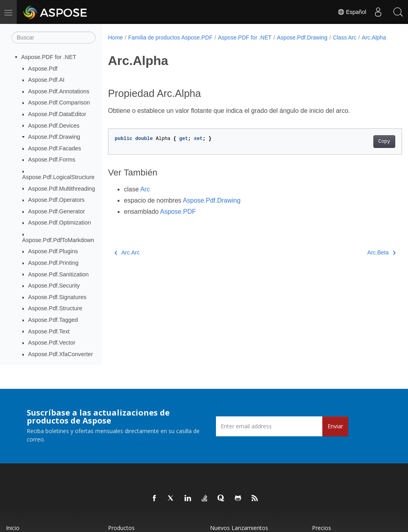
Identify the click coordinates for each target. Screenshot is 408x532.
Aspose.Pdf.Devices (54, 126)
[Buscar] (54, 37)
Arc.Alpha (125, 46)
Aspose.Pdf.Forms (52, 160)
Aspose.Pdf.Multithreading (62, 189)
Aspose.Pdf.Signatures (57, 297)
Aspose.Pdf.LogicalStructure (59, 177)
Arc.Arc (127, 261)
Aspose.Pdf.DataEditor (57, 114)
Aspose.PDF (178, 220)
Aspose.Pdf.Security (54, 286)
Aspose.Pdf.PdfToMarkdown (58, 240)
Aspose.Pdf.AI (46, 80)
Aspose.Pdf (43, 69)
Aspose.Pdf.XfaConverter (61, 354)
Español (352, 12)
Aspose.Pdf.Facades (55, 148)
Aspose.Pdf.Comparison (59, 102)
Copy (364, 150)
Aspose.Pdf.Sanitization (59, 274)
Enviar (335, 426)
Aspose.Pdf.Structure (55, 308)
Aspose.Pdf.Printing (53, 263)
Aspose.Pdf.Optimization (60, 223)
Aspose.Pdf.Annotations (59, 91)
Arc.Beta (361, 261)
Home (115, 37)
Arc (145, 198)
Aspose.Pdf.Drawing (54, 137)
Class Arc (344, 37)
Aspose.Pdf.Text (49, 331)
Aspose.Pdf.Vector (52, 343)
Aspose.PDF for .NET (49, 57)
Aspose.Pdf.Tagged (53, 320)
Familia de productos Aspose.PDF (171, 37)
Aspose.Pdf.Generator (57, 211)
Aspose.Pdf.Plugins (53, 251)
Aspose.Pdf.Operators (57, 200)
